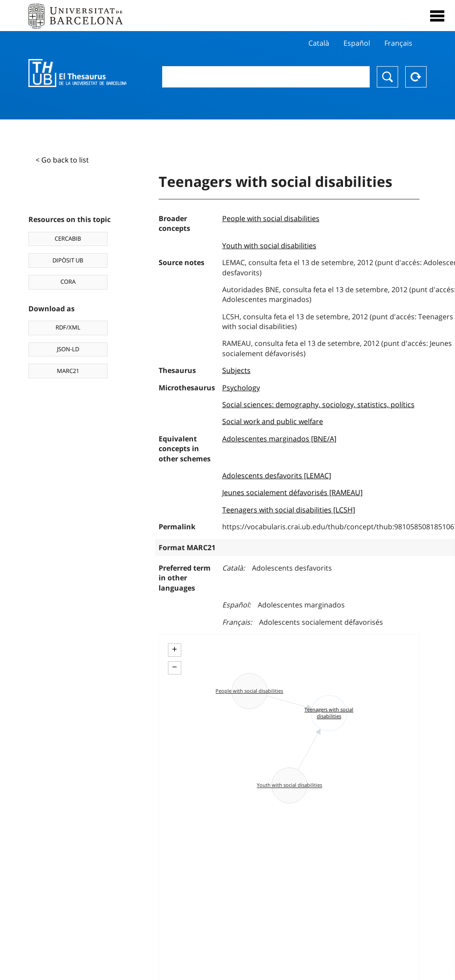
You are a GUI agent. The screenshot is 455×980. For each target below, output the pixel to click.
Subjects (236, 370)
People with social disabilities (271, 218)
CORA (68, 282)
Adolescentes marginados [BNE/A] (279, 439)
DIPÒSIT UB (68, 260)
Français (398, 43)
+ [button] (174, 649)
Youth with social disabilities (269, 246)
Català (319, 43)
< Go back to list (62, 160)
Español (357, 43)
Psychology (241, 388)
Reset (416, 77)
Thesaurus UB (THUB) (78, 73)
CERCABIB (68, 238)
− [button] (174, 667)
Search (387, 77)
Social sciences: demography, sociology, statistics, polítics (318, 405)
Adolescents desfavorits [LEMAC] (277, 476)
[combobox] (266, 77)
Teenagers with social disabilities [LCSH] (289, 510)
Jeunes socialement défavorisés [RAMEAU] (292, 492)
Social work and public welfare (273, 421)
